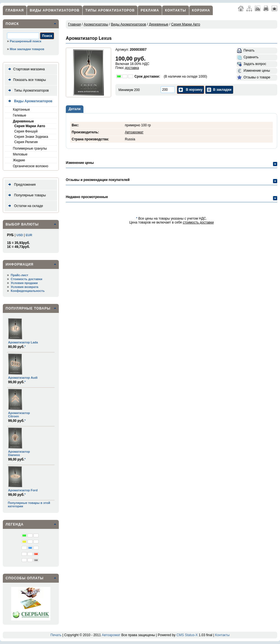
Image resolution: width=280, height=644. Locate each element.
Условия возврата (25, 287)
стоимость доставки (198, 222)
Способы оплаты (25, 578)
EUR (29, 235)
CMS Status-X (187, 635)
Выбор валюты (22, 224)
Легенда (15, 524)
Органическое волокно (31, 166)
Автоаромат (134, 132)
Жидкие (19, 160)
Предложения (21, 185)
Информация (19, 264)
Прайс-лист (19, 275)
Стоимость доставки (26, 279)
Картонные (21, 110)
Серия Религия (26, 142)
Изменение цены (254, 71)
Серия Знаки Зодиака (31, 137)
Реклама (150, 10)
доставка (132, 68)
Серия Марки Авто (30, 126)
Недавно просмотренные (87, 197)
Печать (246, 51)
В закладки (219, 90)
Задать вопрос (252, 64)
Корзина (201, 10)
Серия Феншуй (26, 131)
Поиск (12, 24)
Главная (15, 10)
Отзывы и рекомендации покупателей (98, 180)
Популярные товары (26, 195)
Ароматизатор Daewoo (19, 453)
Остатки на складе (25, 206)
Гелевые (19, 115)
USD (20, 235)
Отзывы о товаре (254, 78)
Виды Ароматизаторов (55, 10)
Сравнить (248, 57)
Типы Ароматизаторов (110, 10)
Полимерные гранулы (30, 148)
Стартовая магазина (25, 69)
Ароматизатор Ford (23, 490)
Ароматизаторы (96, 24)
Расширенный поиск (25, 41)
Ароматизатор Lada (23, 342)
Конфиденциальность (28, 291)
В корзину (191, 90)
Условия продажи (24, 283)
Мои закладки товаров (27, 49)
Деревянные (23, 121)
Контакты (175, 10)
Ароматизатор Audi (23, 378)
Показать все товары (26, 80)
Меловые (20, 154)
